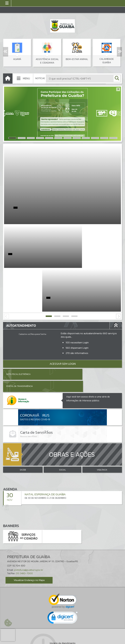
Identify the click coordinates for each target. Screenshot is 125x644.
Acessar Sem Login (63, 320)
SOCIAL (63, 417)
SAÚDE (23, 417)
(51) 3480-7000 (24, 520)
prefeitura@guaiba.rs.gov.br (29, 517)
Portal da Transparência (79, 330)
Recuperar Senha (39, 290)
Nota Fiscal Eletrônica (18, 330)
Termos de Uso (63, 637)
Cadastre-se (24, 290)
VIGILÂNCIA (102, 417)
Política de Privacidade (63, 640)
